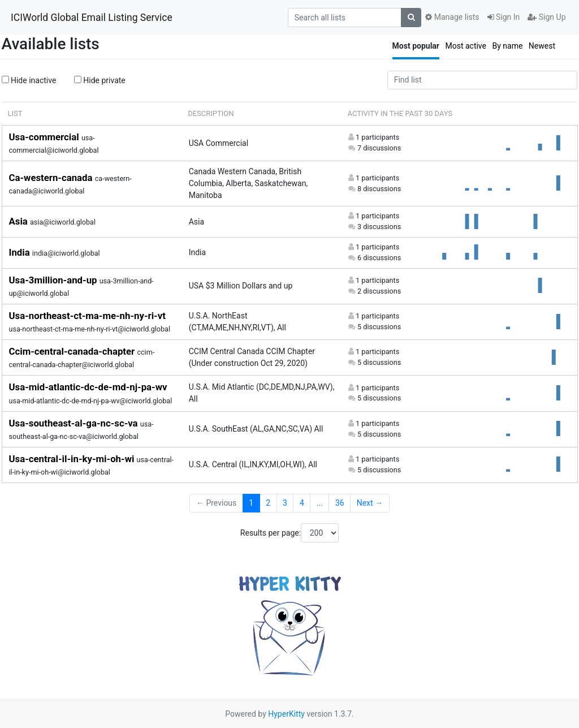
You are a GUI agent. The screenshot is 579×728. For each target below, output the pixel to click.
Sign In (504, 17)
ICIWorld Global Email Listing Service (92, 18)
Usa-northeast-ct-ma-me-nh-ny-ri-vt (87, 316)
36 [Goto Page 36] (340, 503)
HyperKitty (286, 714)
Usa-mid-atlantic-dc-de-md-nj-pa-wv (88, 387)
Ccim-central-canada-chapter (73, 351)
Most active (466, 46)
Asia (20, 221)
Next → (370, 503)
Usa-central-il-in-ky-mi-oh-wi (73, 459)
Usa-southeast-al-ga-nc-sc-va (75, 423)
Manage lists (452, 17)
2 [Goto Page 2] (268, 503)
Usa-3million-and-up (54, 280)
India (21, 252)
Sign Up (546, 17)
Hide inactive (29, 80)
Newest (542, 46)
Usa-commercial (45, 137)
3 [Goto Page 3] (285, 503)
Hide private (100, 80)
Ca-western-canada (52, 178)
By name (507, 46)
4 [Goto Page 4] (302, 503)
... (320, 503)
